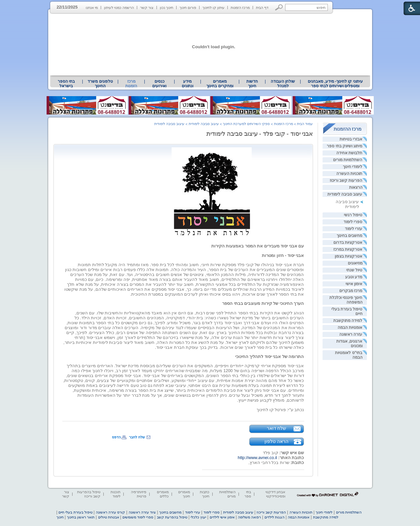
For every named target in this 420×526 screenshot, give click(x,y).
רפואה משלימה (249, 517)
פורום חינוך (188, 8)
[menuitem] (335, 84)
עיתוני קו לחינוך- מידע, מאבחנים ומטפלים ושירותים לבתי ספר (335, 84)
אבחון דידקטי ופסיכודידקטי (275, 494)
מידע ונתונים (188, 84)
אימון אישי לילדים (222, 517)
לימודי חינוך (353, 167)
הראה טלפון (276, 441)
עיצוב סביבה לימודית (345, 194)
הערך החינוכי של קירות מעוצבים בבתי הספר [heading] (263, 303)
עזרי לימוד (354, 229)
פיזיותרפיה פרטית (139, 494)
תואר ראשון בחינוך (81, 517)
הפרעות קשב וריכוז (346, 180)
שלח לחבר (137, 437)
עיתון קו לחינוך (213, 8)
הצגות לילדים (274, 517)
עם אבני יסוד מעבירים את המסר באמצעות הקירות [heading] (258, 246)
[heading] (238, 192)
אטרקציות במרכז (348, 249)
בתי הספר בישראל (66, 84)
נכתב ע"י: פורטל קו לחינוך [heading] (280, 410)
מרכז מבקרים (351, 291)
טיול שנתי (354, 270)
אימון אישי (354, 284)
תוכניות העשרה (349, 174)
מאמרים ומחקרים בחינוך (220, 84)
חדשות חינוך (252, 84)
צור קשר (147, 8)
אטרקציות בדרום (348, 242)
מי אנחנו (92, 8)
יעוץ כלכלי (198, 517)
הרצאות (356, 187)
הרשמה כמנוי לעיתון (119, 8)
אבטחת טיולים (109, 517)
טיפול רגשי (353, 215)
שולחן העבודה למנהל (283, 84)
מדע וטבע (354, 277)
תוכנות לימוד (115, 494)
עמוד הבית (305, 124)
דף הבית (262, 8)
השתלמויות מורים (348, 160)
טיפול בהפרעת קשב (172, 517)
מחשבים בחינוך (349, 236)
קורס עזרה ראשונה (110, 512)
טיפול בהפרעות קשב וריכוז (89, 494)
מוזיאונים (355, 263)
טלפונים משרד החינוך (100, 84)
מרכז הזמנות (240, 8)
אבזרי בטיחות (351, 139)
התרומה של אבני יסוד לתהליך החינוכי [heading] (270, 357)
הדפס (116, 437)
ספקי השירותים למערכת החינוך (246, 124)
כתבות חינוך (205, 494)
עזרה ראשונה (351, 334)
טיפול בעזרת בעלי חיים (75, 512)
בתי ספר (248, 494)
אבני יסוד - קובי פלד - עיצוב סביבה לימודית (260, 134)
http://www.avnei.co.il (258, 458)
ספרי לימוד (353, 222)
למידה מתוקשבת (348, 321)
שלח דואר (277, 428)
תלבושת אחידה (349, 153)
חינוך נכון (167, 8)
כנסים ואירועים (159, 84)
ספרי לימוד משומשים (138, 517)
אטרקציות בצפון (348, 256)
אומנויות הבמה (350, 327)
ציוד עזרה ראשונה (142, 512)
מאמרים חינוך (184, 494)
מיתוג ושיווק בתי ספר (345, 146)
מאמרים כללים (163, 494)
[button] (279, 7)
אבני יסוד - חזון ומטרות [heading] (283, 255)
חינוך (60, 517)
